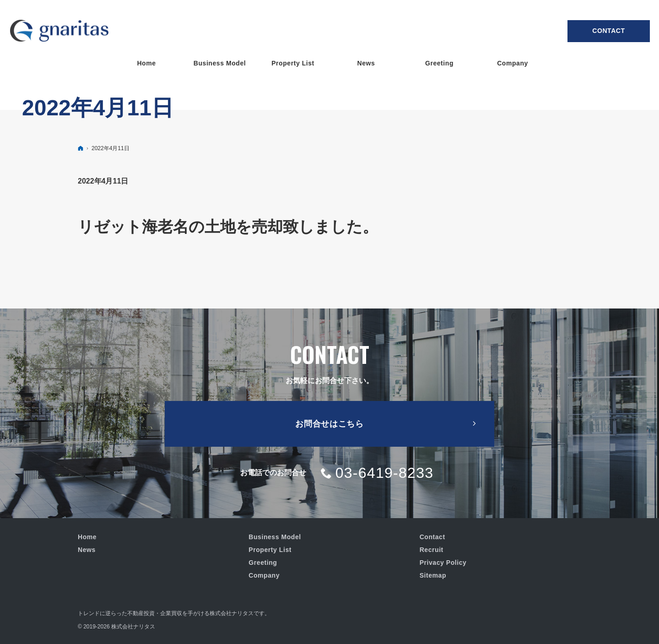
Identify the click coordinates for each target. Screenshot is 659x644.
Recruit (432, 550)
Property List (270, 550)
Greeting (263, 563)
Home (87, 537)
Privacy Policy (443, 563)
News (87, 550)
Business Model (275, 537)
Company (264, 575)
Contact (608, 31)
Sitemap (433, 575)
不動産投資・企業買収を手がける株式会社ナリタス (190, 613)
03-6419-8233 (385, 473)
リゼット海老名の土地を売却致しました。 (228, 227)
